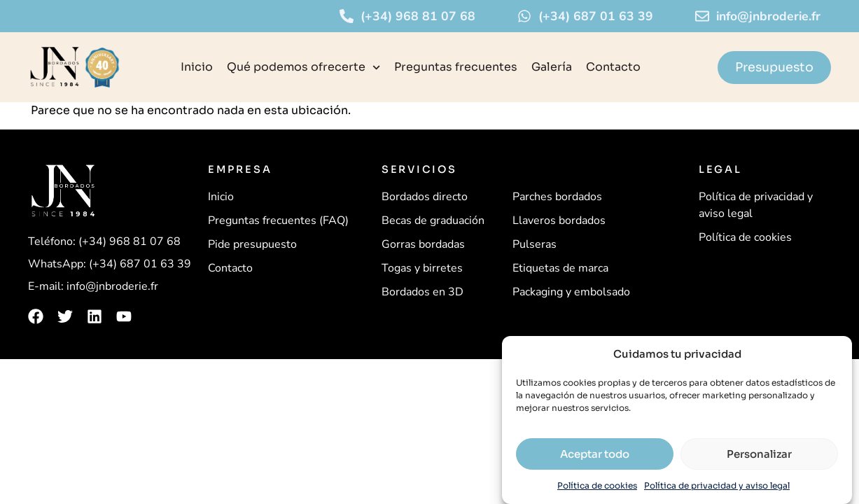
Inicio (197, 67)
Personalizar (759, 454)
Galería (552, 67)
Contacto (613, 67)
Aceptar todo (595, 454)
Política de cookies (597, 485)
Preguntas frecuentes (456, 67)
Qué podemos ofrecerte (303, 68)
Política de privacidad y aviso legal (717, 485)
